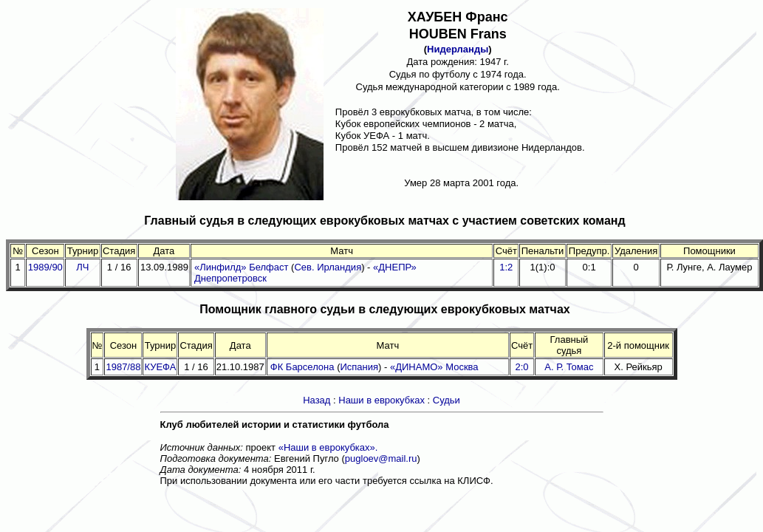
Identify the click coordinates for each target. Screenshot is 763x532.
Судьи (446, 400)
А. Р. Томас (569, 367)
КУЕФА (160, 367)
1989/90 (45, 267)
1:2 (506, 267)
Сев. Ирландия (328, 267)
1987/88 (123, 367)
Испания (359, 367)
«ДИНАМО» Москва (434, 367)
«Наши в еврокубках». (328, 447)
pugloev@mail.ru (381, 458)
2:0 (522, 367)
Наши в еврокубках (381, 400)
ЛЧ (82, 267)
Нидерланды (458, 49)
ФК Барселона (302, 367)
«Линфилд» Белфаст (241, 267)
